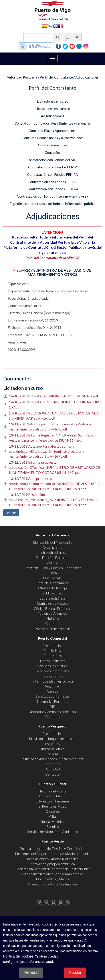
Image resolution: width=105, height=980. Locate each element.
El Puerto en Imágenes (52, 801)
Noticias (52, 618)
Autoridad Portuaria (22, 77)
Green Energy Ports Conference (52, 884)
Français (61, 26)
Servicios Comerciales (52, 671)
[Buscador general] (43, 37)
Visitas (53, 816)
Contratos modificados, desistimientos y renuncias (53, 123)
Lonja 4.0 (52, 754)
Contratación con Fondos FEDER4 (52, 189)
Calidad (52, 563)
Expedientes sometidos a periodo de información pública (52, 203)
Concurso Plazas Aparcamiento (52, 130)
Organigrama (52, 547)
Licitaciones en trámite (52, 108)
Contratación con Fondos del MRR (52, 160)
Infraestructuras (52, 552)
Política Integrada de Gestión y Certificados (52, 848)
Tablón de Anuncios (52, 613)
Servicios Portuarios (52, 666)
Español (45, 26)
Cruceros (53, 811)
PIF (52, 706)
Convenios (53, 152)
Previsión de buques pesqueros (52, 739)
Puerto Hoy (52, 650)
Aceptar (75, 973)
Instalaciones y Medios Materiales (53, 859)
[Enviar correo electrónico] (67, 37)
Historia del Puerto (53, 791)
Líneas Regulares (53, 661)
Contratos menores (53, 145)
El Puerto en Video (52, 806)
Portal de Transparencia (53, 629)
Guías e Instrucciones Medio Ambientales (52, 874)
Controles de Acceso (52, 603)
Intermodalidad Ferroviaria (52, 681)
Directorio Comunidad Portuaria (53, 712)
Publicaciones (52, 593)
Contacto (52, 623)
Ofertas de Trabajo (52, 588)
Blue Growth (52, 578)
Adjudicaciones (87, 77)
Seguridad (53, 686)
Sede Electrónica (52, 598)
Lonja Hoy (53, 744)
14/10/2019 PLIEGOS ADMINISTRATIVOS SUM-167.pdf (54, 396)
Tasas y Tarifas (52, 676)
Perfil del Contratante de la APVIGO (52, 258)
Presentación (52, 646)
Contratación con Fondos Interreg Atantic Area (52, 196)
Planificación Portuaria (52, 557)
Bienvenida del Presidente (52, 542)
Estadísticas (53, 656)
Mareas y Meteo (52, 821)
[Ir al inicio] (77, 37)
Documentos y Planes (52, 879)
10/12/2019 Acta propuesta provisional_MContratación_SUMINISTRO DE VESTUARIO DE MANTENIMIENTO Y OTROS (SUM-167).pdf (55, 484)
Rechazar (31, 972)
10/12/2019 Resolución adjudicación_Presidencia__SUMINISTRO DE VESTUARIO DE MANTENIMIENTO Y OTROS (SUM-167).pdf (54, 500)
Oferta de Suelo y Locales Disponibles (52, 568)
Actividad (53, 769)
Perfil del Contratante (56, 77)
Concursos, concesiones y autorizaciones (53, 138)
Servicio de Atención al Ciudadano (53, 831)
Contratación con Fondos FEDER (53, 182)
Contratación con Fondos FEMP (52, 167)
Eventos (52, 826)
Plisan (52, 573)
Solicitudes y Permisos (53, 696)
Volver (11, 512)
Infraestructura (53, 749)
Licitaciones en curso (53, 101)
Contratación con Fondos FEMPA (52, 174)
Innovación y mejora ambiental (53, 864)
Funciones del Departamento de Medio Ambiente (53, 854)
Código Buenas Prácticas (52, 608)
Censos (52, 691)
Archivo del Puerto (52, 796)
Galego (50, 26)
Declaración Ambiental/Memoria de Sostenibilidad (52, 869)
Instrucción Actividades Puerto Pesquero (53, 759)
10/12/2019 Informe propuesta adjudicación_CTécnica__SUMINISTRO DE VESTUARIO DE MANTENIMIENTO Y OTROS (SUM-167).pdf (54, 467)
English (55, 26)
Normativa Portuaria (52, 701)
